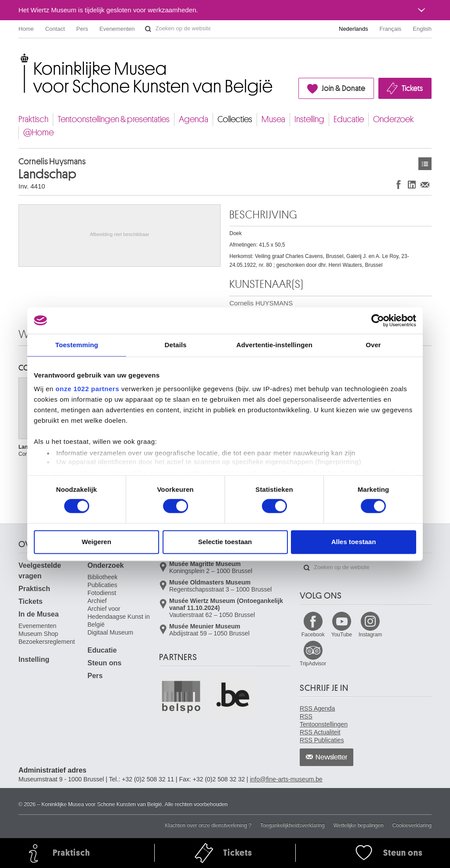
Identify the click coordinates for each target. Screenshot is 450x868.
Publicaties (102, 585)
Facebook (313, 635)
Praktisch (33, 119)
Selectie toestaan (225, 542)
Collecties (235, 119)
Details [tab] (176, 345)
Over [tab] (373, 345)
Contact (55, 29)
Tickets (412, 88)
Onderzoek (394, 119)
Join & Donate (343, 88)
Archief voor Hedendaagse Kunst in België (119, 617)
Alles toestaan (354, 542)
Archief (97, 601)
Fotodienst (102, 593)
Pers (82, 29)
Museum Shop (38, 634)
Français (391, 29)
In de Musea (39, 614)
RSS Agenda (317, 708)
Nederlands (354, 29)
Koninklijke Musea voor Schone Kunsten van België (20, 57)
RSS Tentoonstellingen (324, 720)
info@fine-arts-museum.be (286, 779)
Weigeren (96, 542)
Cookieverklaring (412, 825)
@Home (38, 133)
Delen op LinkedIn (412, 184)
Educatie (349, 119)
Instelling (309, 119)
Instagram (370, 635)
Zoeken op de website (148, 29)
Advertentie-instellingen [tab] (274, 345)
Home (26, 29)
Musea (273, 119)
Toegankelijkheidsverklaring (292, 825)
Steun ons (104, 663)
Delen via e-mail (425, 184)
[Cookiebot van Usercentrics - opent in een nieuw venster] (378, 320)
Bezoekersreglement (47, 642)
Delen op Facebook (399, 184)
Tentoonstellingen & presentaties (114, 119)
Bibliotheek (103, 577)
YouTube (342, 635)
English (422, 29)
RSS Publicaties (322, 740)
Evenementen (117, 29)
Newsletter (332, 757)
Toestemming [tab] (77, 345)
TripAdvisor (313, 664)
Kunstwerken (425, 164)
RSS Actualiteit (320, 732)
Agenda (194, 119)
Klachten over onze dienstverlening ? (208, 825)
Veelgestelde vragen (40, 571)
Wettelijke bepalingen (359, 825)
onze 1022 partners (87, 389)
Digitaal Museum (110, 632)
